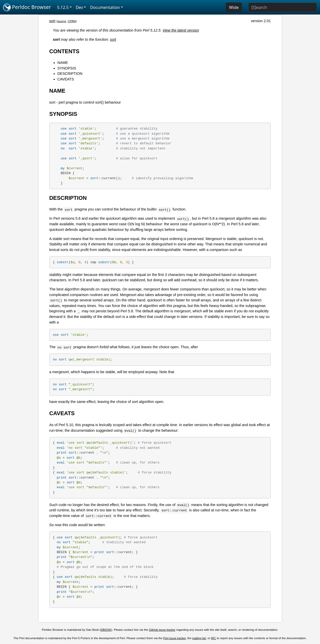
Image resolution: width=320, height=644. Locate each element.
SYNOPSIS (67, 68)
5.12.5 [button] (63, 7)
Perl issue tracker (174, 638)
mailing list (199, 638)
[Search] (283, 7)
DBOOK (106, 630)
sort (52, 21)
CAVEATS (66, 79)
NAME (63, 63)
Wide (234, 7)
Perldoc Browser (27, 7)
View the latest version (181, 30)
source (62, 21)
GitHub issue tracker (162, 630)
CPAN (72, 21)
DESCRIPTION (70, 74)
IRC (214, 638)
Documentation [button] (105, 7)
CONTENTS (64, 51)
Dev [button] (79, 7)
